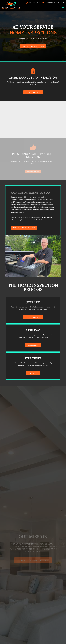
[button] (63, 7)
